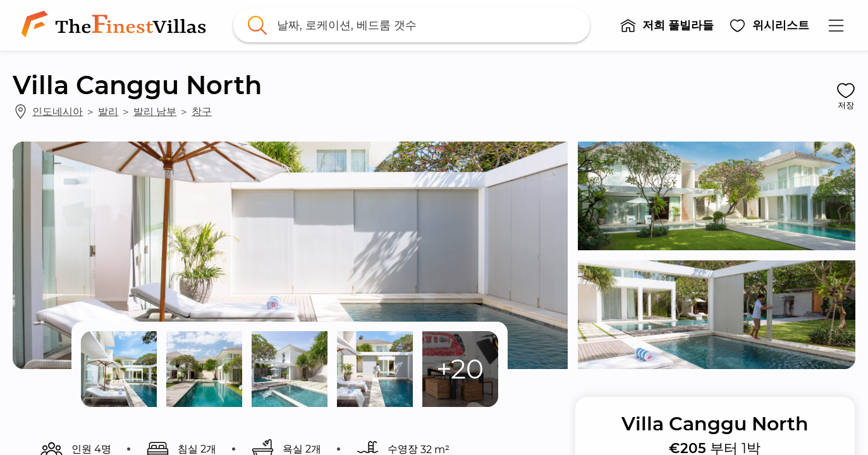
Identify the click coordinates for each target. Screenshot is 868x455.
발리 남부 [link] (155, 111)
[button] (667, 25)
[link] (116, 25)
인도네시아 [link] (58, 111)
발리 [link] (108, 111)
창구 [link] (202, 111)
